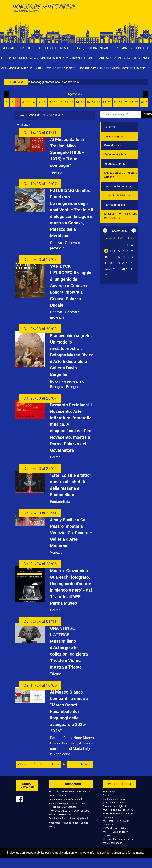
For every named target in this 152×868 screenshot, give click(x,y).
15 (83, 102)
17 (94, 102)
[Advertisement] (108, 15)
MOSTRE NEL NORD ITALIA (118, 810)
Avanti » (85, 764)
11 (61, 102)
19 (104, 102)
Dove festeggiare (115, 154)
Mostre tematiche (113, 843)
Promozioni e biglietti (114, 806)
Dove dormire (113, 145)
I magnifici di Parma (117, 195)
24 (131, 102)
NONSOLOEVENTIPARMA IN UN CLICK (120, 216)
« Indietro (24, 764)
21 (115, 102)
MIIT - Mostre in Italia (114, 828)
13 (72, 102)
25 (137, 102)
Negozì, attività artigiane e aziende (121, 175)
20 (110, 102)
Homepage (109, 791)
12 (66, 102)
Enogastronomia (115, 164)
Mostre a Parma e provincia (99, 68)
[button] (26, 48)
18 (99, 102)
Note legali (55, 823)
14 (77, 102)
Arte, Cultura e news (114, 802)
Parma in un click (115, 205)
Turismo (110, 127)
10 (56, 102)
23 (126, 102)
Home (9, 48)
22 (121, 102)
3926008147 (66, 814)
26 (142, 102)
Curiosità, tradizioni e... (119, 186)
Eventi (106, 795)
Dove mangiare (114, 136)
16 (88, 102)
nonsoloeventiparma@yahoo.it (65, 799)
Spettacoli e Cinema (114, 799)
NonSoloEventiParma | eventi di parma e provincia (44, 10)
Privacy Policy (71, 823)
